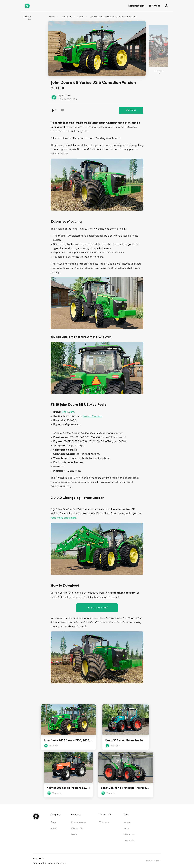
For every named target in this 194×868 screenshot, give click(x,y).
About (54, 828)
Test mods (155, 6)
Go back (27, 17)
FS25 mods (129, 840)
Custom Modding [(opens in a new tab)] (93, 416)
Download (131, 110)
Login (126, 828)
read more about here (64, 518)
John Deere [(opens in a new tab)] (68, 412)
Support (127, 822)
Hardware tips (136, 6)
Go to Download (97, 608)
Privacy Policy (78, 828)
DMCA (74, 834)
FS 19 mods (104, 822)
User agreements (79, 822)
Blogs (53, 822)
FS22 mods (129, 834)
